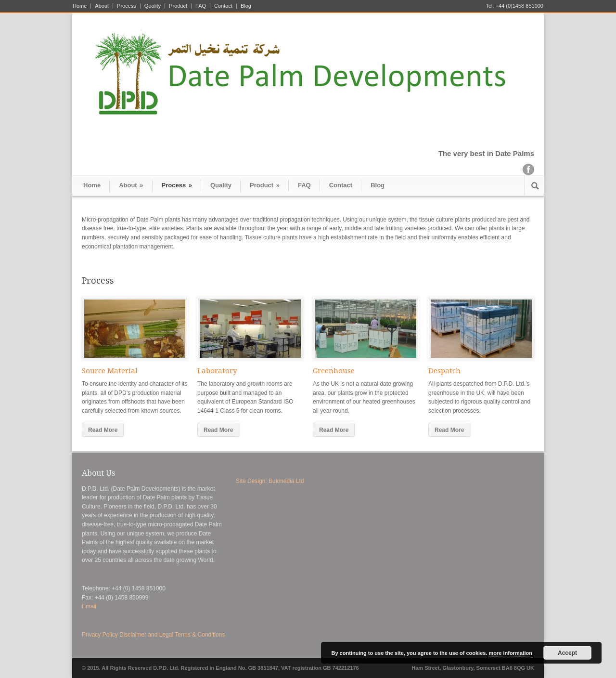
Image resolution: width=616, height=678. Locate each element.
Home (80, 6)
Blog (246, 6)
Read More (103, 430)
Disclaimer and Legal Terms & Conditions (172, 635)
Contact (223, 6)
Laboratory (217, 371)
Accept (567, 653)
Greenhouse (334, 371)
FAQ (201, 6)
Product (178, 6)
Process (127, 6)
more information (510, 653)
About (102, 6)
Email (89, 606)
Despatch (444, 371)
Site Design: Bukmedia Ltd (270, 481)
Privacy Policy (100, 635)
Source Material (110, 371)
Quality (153, 6)
